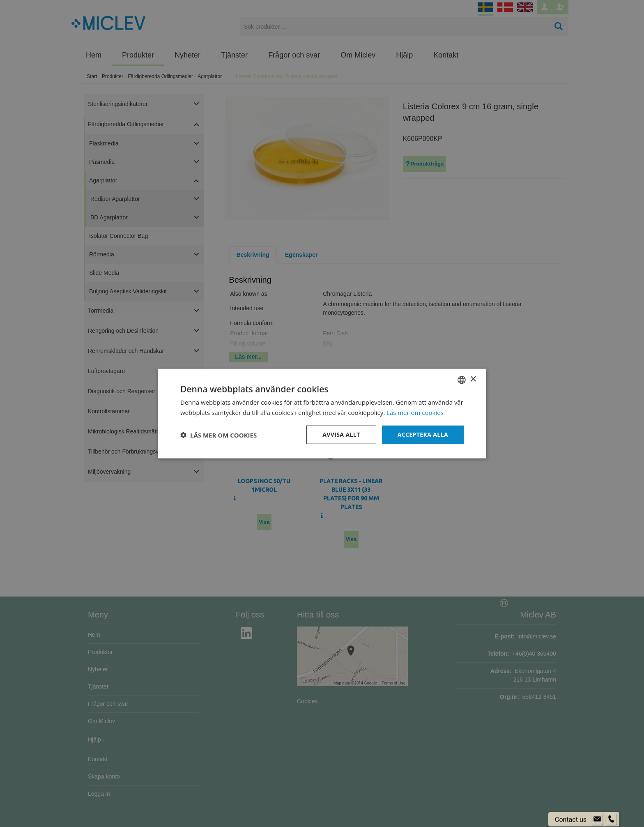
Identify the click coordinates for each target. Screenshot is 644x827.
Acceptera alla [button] (423, 434)
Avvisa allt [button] (341, 434)
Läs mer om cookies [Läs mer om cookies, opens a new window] (415, 412)
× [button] (473, 379)
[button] (218, 435)
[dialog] (322, 413)
